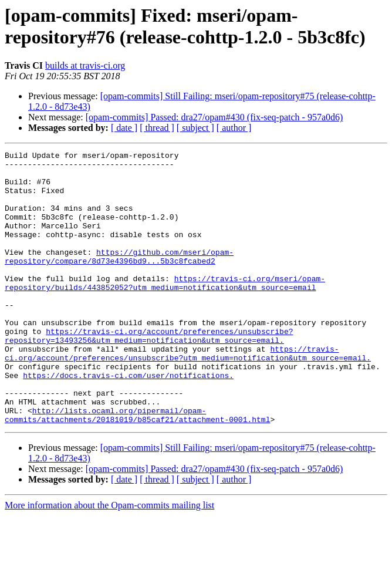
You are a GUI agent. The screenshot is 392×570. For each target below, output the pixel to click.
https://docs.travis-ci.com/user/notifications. (128, 421)
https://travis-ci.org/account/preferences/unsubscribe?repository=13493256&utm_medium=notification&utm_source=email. (149, 373)
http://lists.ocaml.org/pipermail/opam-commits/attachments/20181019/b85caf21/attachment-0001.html (137, 468)
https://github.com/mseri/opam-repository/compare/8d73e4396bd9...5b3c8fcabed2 (119, 278)
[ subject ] (195, 128)
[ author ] (234, 128)
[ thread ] (157, 128)
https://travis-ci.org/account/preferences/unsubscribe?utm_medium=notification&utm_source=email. (188, 394)
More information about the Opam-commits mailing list (109, 560)
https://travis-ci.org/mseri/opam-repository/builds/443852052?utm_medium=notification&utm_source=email (165, 310)
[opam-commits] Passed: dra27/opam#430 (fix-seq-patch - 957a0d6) (214, 117)
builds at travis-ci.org (85, 65)
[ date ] (124, 128)
